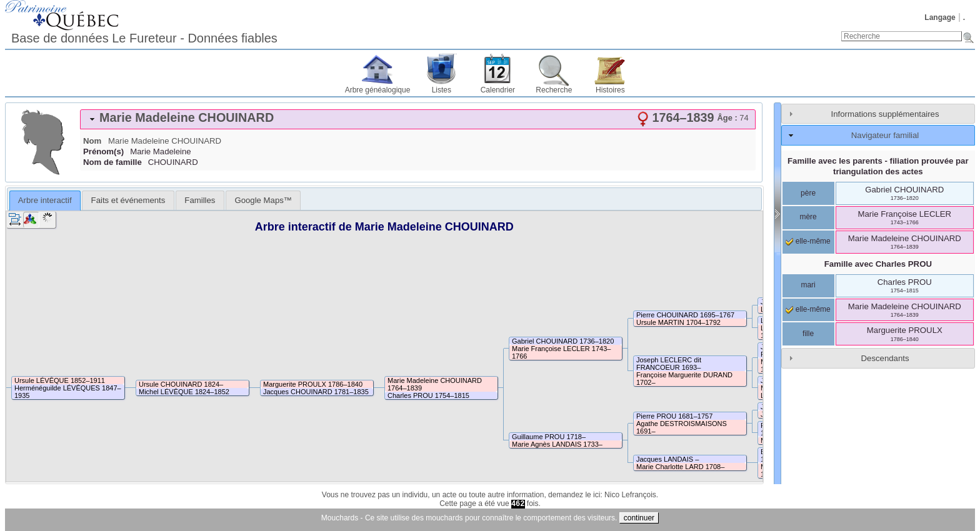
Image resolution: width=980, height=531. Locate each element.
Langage (940, 17)
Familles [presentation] (200, 200)
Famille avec (878, 264)
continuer (639, 518)
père (808, 193)
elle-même (808, 241)
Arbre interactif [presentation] (45, 200)
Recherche (554, 90)
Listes (442, 90)
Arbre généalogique (378, 90)
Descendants (885, 358)
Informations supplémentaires (885, 114)
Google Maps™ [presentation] (263, 200)
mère (808, 217)
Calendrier (498, 90)
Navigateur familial (885, 135)
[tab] (418, 119)
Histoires (610, 90)
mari (808, 285)
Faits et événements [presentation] (128, 200)
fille (808, 334)
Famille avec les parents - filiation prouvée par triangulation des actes (878, 166)
